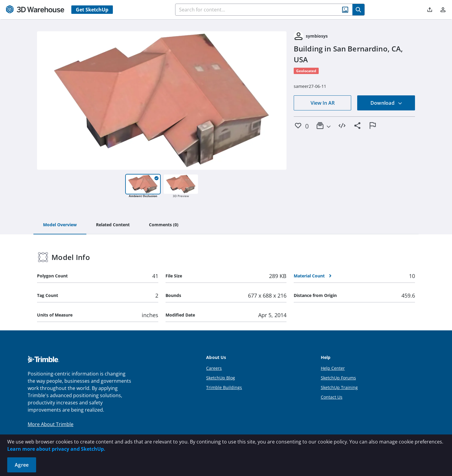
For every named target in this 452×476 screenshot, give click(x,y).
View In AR (323, 103)
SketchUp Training (339, 387)
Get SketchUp (92, 10)
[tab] (60, 225)
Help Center (333, 368)
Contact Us (332, 397)
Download (386, 103)
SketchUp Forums (338, 378)
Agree (22, 465)
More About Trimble (51, 424)
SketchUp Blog (221, 378)
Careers (214, 368)
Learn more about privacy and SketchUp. (56, 449)
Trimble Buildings (224, 387)
